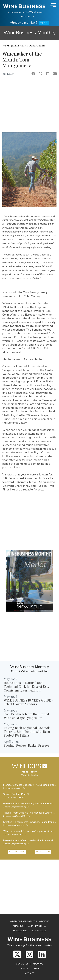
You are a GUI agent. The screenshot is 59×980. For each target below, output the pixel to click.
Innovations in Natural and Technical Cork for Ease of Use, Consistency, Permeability (26, 686)
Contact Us (22, 964)
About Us (38, 964)
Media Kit (29, 973)
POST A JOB (43, 852)
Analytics (18, 926)
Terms (36, 969)
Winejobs (44, 921)
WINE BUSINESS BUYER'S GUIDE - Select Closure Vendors (28, 702)
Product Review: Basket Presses (26, 745)
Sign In (44, 23)
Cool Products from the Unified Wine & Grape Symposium (26, 716)
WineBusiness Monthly (30, 33)
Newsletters (20, 931)
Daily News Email (37, 926)
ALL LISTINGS (17, 852)
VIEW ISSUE (29, 607)
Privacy (24, 969)
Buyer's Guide (39, 931)
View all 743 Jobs (29, 775)
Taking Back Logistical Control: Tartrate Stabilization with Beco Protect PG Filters (27, 731)
